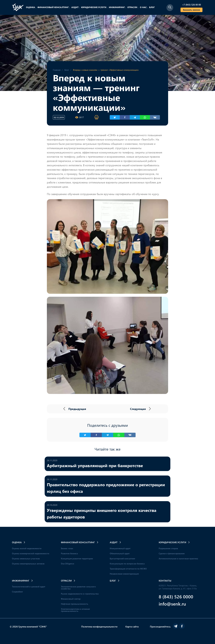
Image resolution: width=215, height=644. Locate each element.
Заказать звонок (191, 10)
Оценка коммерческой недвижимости (31, 553)
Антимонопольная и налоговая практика (178, 558)
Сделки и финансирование (172, 553)
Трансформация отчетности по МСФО (128, 569)
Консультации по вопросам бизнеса (127, 564)
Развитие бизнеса (69, 553)
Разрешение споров (168, 548)
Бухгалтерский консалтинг (123, 558)
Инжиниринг (117, 7)
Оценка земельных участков (26, 558)
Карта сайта (132, 626)
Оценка (31, 7)
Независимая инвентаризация (124, 574)
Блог (152, 7)
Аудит (75, 7)
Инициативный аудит (120, 548)
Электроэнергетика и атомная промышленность (75, 610)
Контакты (165, 581)
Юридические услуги (94, 7)
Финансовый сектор (71, 599)
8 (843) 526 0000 (176, 597)
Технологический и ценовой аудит (29, 587)
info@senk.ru (172, 604)
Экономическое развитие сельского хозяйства (78, 588)
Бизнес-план (67, 548)
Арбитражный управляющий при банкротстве (95, 465)
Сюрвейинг (17, 592)
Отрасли (133, 7)
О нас (144, 7)
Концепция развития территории (77, 558)
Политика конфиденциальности (99, 626)
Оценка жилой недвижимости (27, 548)
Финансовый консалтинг (54, 7)
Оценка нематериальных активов (28, 564)
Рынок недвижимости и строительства (80, 594)
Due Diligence (67, 564)
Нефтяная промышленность (75, 604)
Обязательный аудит (120, 553)
